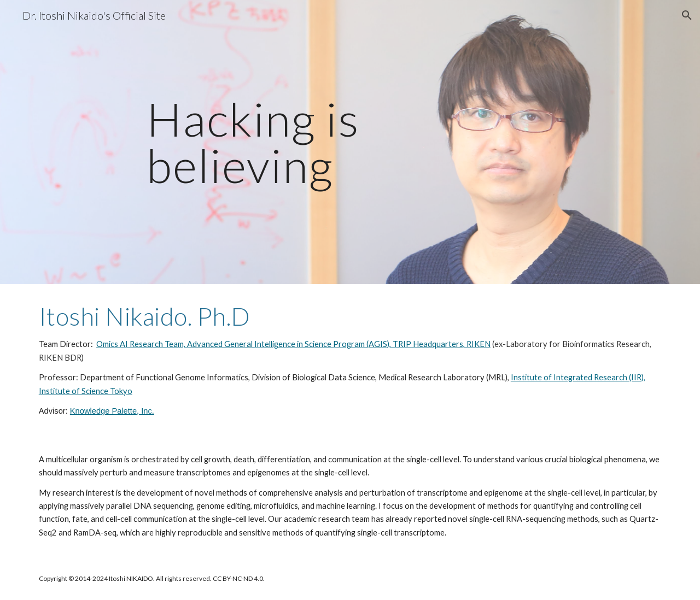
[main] (350, 142)
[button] (687, 15)
